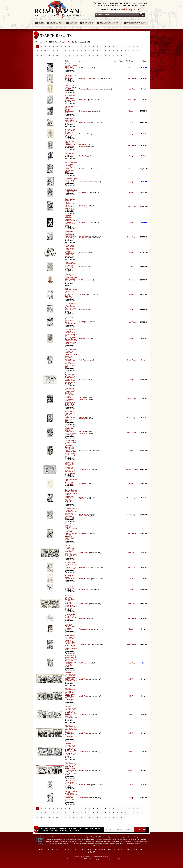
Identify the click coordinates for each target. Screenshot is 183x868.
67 (85, 55)
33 (57, 51)
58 (49, 55)
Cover (131, 68)
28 (37, 51)
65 (77, 55)
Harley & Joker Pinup (70, 154)
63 (69, 55)
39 (81, 51)
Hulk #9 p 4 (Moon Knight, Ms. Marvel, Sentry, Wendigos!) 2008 (71, 320)
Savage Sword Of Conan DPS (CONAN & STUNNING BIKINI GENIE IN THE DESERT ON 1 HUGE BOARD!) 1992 (71, 468)
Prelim (131, 267)
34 (61, 51)
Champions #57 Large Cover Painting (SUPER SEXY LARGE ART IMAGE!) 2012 (71, 278)
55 (37, 55)
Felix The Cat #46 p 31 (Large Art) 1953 (71, 87)
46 (109, 51)
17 (101, 46)
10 (73, 46)
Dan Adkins (83, 169)
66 (81, 55)
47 (113, 51)
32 (53, 51)
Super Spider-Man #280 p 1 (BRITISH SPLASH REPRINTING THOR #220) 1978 (70, 416)
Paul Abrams (83, 68)
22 (121, 46)
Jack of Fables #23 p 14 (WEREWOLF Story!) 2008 (70, 144)
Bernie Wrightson (85, 207)
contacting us (89, 839)
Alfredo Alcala (83, 470)
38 (77, 51)
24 (129, 46)
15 (93, 46)
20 (113, 46)
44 (101, 51)
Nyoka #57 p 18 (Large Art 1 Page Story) (71, 77)
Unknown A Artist (85, 122)
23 (125, 46)
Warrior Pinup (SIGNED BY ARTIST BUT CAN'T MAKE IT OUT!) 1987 (71, 132)
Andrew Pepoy (84, 146)
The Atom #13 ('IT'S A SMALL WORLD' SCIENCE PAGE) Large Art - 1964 (71, 566)
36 (69, 51)
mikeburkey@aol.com (130, 10)
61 (61, 55)
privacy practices (140, 839)
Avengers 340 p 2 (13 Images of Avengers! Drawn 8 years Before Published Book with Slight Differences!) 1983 (71, 661)
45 (105, 51)
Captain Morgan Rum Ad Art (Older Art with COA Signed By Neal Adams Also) (71, 307)
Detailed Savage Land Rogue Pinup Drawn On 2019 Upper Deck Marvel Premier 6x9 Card (71, 796)
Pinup (131, 134)
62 (65, 55)
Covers (73, 23)
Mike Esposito (83, 399)
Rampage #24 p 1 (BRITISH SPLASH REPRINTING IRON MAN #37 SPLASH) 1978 (71, 431)
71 (101, 55)
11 (77, 46)
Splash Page (131, 100)
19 (109, 46)
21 (117, 46)
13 (85, 46)
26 (137, 46)
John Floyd (82, 499)
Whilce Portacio (84, 516)
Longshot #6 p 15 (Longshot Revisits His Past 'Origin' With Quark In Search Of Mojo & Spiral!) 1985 (71, 513)
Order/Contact (116, 850)
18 (105, 46)
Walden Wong (83, 323)
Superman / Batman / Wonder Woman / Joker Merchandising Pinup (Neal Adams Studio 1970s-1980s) (71, 378)
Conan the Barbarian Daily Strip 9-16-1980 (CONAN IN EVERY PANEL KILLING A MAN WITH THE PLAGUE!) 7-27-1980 (71, 769)
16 (97, 46)
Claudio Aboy (83, 156)
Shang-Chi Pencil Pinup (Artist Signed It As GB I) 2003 (71, 617)
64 (73, 55)
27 (141, 46)
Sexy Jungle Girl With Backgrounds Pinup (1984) (71, 482)
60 (57, 55)
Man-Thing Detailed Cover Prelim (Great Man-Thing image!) (70, 265)
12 (81, 46)
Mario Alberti (83, 100)
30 (45, 51)
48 (117, 51)
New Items (88, 23)
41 (89, 51)
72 (105, 55)
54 (141, 51)
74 (113, 55)
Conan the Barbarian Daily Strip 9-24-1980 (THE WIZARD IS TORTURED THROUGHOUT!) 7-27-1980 (71, 677)
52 (133, 51)
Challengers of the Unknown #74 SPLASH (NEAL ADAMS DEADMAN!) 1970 (70, 235)
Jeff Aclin (82, 398)
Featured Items (91, 30)
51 (129, 51)
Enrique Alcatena (85, 644)
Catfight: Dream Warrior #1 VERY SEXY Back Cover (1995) (71, 66)
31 (49, 51)
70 (97, 55)
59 (53, 55)
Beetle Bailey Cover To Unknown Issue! (71, 577)
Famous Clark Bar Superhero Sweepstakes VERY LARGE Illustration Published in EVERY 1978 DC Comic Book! (71, 251)
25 (133, 46)
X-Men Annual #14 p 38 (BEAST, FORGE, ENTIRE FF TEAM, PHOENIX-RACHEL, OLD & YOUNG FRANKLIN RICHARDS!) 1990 (71, 532)
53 (137, 51)
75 (117, 55)
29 (41, 51)
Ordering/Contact (136, 23)
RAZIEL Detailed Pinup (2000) (71, 191)
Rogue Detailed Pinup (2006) (71, 588)
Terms (98, 846)
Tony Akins (82, 145)
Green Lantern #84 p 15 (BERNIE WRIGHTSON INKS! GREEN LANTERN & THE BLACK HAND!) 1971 (70, 205)
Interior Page (131, 78)
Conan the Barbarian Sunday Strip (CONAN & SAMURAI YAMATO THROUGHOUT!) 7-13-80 (71, 551)
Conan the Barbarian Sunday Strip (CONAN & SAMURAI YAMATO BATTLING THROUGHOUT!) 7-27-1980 (71, 602)
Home (41, 23)
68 (89, 55)
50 (125, 51)
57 (45, 55)
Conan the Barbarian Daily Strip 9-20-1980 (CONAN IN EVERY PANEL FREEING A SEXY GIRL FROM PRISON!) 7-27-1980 (71, 694)
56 (41, 55)
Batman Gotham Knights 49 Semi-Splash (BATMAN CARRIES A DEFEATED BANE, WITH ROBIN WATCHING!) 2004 (71, 496)
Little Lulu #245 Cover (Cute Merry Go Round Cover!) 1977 (71, 783)
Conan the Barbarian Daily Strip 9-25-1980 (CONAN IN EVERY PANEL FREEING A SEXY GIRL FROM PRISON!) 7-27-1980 (71, 713)
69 (93, 55)
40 (85, 51)
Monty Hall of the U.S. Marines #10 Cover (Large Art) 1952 (71, 121)
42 (93, 51)
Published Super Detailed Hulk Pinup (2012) (71, 180)
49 (121, 51)
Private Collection (110, 23)
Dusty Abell (83, 360)
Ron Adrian (82, 294)
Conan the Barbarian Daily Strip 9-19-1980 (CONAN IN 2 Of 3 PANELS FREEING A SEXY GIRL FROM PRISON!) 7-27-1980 (71, 731)
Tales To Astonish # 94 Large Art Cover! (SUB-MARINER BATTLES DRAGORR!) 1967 (71, 167)
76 (121, 55)
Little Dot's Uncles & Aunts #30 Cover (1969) (70, 627)
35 (65, 51)
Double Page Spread (131, 470)
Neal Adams (83, 111)
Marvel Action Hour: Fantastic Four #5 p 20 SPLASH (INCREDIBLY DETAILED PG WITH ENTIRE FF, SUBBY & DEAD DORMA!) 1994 (71, 643)
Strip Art (131, 553)
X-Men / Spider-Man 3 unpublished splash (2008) (71, 98)
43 (97, 51)
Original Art (56, 23)
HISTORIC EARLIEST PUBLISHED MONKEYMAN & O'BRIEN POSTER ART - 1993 (71, 221)
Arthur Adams (83, 182)
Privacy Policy (142, 844)
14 (89, 46)
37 (73, 51)
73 (109, 55)
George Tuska (84, 236)
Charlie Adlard (84, 497)
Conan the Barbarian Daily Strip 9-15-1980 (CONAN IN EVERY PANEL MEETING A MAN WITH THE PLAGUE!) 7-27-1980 (71, 750)
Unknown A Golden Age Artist (89, 78)
